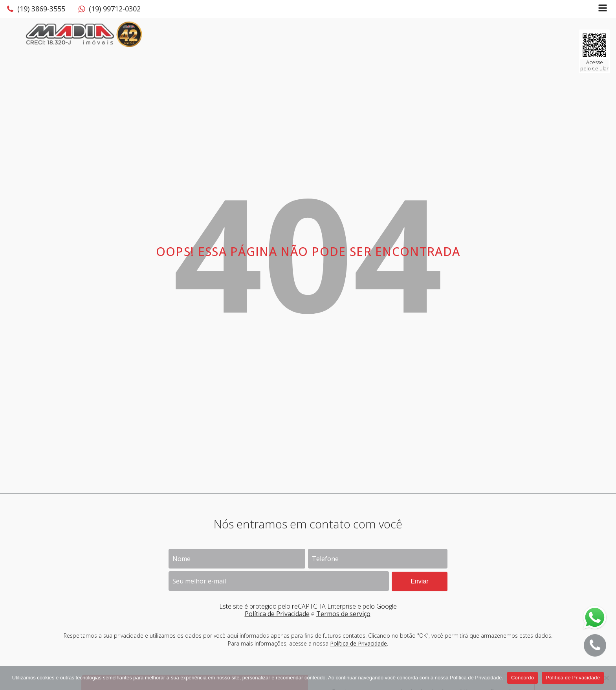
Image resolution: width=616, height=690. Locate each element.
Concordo (522, 678)
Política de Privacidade (277, 614)
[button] (36, 9)
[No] (606, 678)
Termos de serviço (343, 614)
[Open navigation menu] (603, 9)
